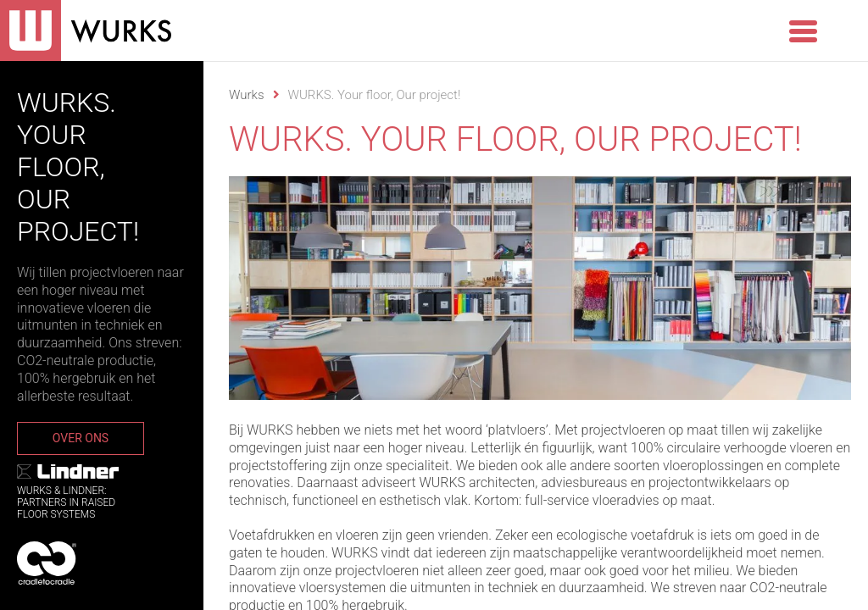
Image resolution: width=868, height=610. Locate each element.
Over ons (81, 438)
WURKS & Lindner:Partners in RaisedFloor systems (68, 492)
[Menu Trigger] (804, 30)
